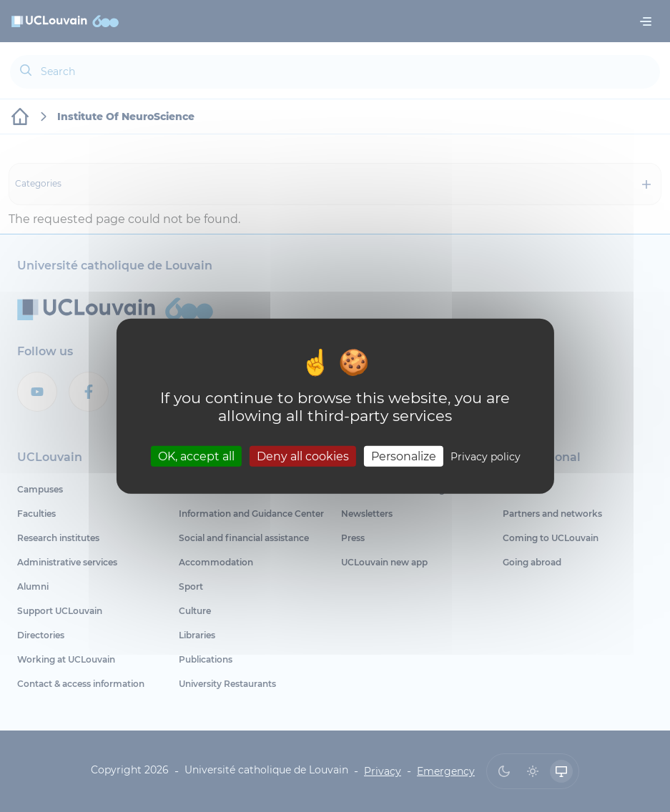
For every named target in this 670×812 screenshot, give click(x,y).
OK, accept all (196, 456)
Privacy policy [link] (486, 456)
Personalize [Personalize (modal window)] (404, 456)
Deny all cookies (303, 456)
